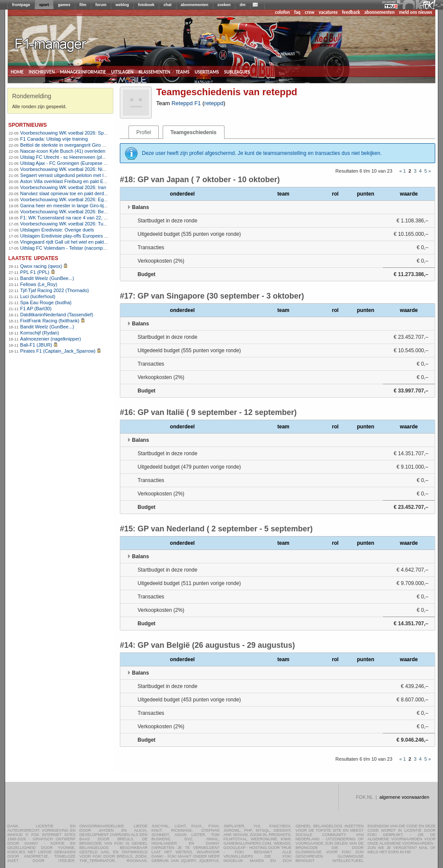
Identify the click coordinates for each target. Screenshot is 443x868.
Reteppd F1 (186, 103)
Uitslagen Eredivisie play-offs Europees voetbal (70, 236)
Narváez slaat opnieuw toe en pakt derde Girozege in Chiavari (86, 193)
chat (168, 5)
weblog (122, 5)
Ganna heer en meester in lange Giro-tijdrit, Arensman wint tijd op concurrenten (104, 206)
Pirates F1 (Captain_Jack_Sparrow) (58, 351)
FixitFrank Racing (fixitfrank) (50, 321)
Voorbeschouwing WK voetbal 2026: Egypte (67, 199)
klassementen (154, 71)
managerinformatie (83, 71)
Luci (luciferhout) (38, 296)
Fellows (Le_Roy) (39, 284)
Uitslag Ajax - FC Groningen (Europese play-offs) (72, 163)
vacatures (328, 12)
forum (101, 5)
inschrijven (42, 71)
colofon (282, 12)
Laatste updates (33, 258)
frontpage (21, 5)
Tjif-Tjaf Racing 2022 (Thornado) (55, 290)
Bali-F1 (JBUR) (36, 345)
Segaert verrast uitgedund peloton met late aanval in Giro (81, 175)
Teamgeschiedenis (194, 132)
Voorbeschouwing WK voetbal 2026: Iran (63, 187)
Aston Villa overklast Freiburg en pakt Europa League (77, 181)
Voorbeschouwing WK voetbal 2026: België (66, 212)
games (64, 5)
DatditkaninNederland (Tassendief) (57, 315)
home (17, 71)
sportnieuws (27, 124)
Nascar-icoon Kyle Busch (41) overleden (63, 151)
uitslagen (122, 71)
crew (310, 12)
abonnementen (195, 5)
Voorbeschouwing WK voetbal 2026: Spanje (67, 133)
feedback (351, 12)
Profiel (144, 132)
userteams (207, 71)
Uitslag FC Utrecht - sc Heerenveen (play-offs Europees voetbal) (88, 157)
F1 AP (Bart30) (36, 309)
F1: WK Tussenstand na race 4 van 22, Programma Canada (83, 218)
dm (243, 5)
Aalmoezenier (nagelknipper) (51, 339)
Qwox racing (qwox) (41, 266)
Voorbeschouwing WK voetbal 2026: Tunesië (67, 224)
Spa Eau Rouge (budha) (46, 302)
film (83, 5)
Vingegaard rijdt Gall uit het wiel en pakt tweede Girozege (81, 242)
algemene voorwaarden (404, 797)
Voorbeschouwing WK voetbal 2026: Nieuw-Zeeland (75, 169)
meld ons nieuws (416, 12)
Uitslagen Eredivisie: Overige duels (57, 230)
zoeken (224, 5)
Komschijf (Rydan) (40, 333)
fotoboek (146, 5)
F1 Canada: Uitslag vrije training (54, 139)
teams (183, 71)
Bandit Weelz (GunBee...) (47, 278)
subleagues (237, 71)
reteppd (214, 103)
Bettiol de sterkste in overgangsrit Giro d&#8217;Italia (77, 145)
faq (297, 12)
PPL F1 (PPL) (35, 272)
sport (44, 5)
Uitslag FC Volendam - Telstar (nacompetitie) (67, 248)
